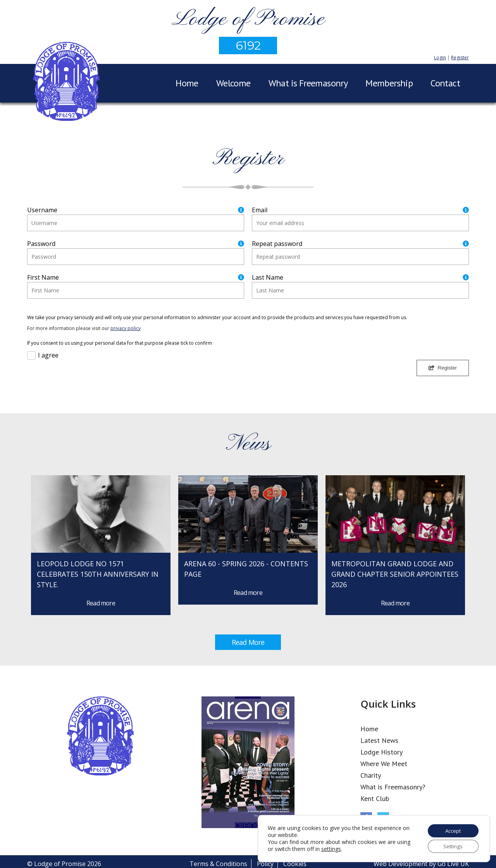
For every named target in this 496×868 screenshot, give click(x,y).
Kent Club (375, 798)
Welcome (233, 83)
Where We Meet (384, 764)
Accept (451, 829)
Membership (389, 83)
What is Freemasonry (308, 83)
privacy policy (126, 328)
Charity (371, 775)
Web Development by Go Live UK (421, 864)
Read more (101, 603)
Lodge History (381, 752)
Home (187, 83)
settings (346, 848)
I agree (48, 355)
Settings (451, 846)
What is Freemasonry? (393, 787)
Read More (248, 642)
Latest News (379, 740)
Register (460, 58)
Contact (445, 83)
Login (440, 58)
